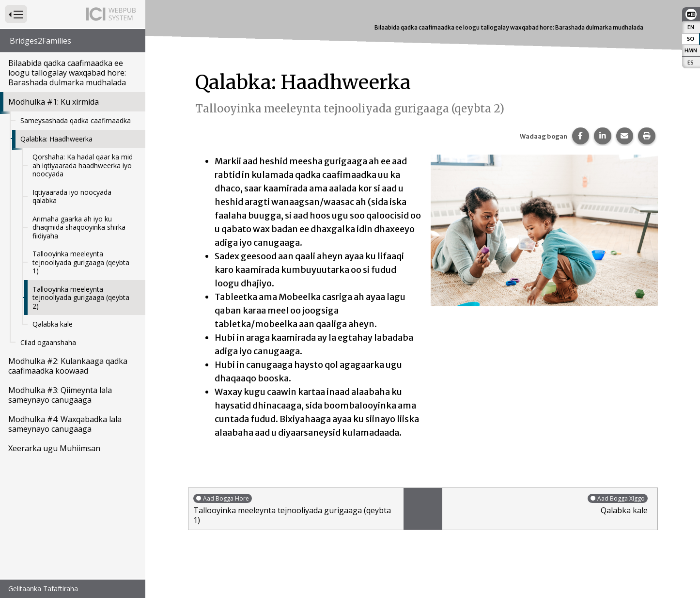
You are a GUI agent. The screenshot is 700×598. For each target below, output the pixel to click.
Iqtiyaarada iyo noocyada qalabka (72, 197)
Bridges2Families (40, 41)
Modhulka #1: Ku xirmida (54, 102)
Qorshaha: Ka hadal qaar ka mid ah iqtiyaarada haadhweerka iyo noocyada (83, 165)
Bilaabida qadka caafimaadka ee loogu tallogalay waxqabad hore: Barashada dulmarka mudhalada (67, 73)
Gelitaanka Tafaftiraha (43, 589)
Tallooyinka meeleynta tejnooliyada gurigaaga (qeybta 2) (81, 298)
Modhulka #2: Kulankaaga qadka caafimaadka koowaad (68, 366)
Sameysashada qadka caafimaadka (76, 120)
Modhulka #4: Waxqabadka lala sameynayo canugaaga (65, 424)
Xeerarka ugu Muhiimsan (54, 448)
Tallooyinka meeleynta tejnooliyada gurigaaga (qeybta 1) (81, 262)
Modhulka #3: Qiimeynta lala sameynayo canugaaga (60, 395)
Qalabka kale (53, 324)
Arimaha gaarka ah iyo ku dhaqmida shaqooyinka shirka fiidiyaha (79, 227)
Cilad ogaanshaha (48, 342)
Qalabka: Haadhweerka (56, 139)
